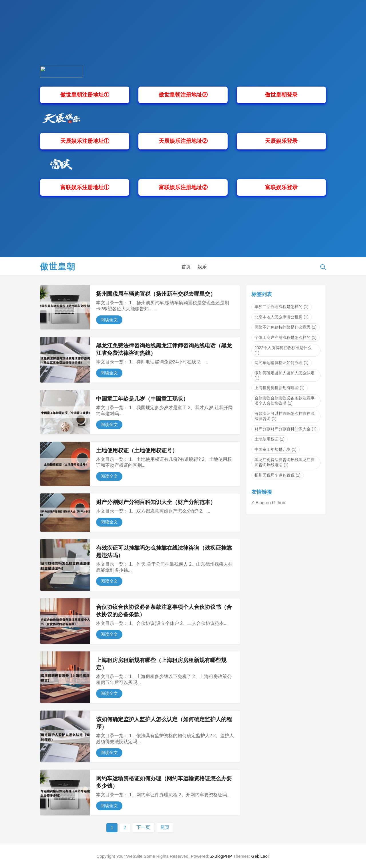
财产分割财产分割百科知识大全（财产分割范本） (156, 502)
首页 (186, 267)
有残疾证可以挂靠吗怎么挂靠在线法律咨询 (285, 416)
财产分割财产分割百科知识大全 (286, 429)
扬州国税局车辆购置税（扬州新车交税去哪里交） (156, 294)
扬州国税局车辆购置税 (278, 475)
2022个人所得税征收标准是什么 (283, 350)
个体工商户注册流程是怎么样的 (286, 337)
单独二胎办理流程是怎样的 (282, 307)
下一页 (143, 827)
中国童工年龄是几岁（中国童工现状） (142, 399)
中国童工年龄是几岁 (276, 449)
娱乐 (202, 267)
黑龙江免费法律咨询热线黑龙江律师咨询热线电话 (285, 462)
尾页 (165, 827)
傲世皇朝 (58, 267)
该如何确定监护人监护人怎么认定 (285, 375)
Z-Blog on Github (268, 503)
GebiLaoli (260, 856)
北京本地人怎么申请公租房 (282, 317)
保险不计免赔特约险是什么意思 (286, 327)
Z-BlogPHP (221, 856)
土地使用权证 (269, 439)
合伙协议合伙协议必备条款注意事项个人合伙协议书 (285, 401)
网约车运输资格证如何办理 (282, 363)
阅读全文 (109, 320)
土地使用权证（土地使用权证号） (137, 450)
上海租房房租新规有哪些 (280, 388)
